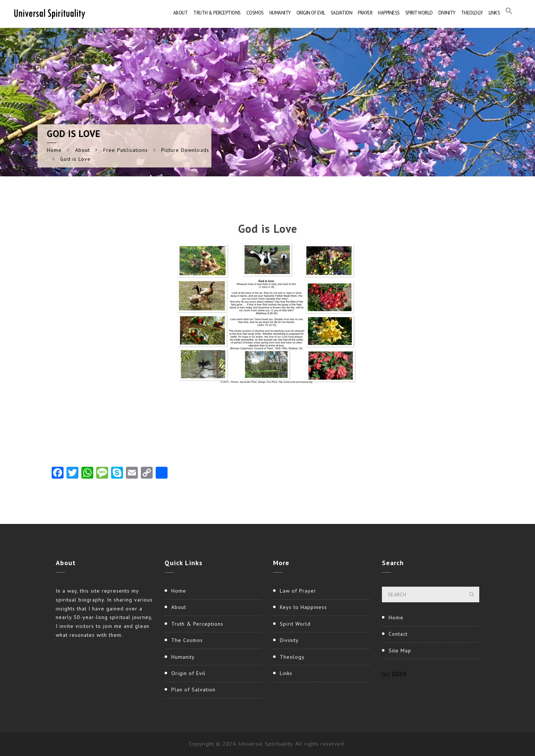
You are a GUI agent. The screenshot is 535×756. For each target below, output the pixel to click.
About (181, 13)
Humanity (280, 13)
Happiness (389, 13)
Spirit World (419, 13)
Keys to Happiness (303, 607)
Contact (398, 634)
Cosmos (255, 13)
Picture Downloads (185, 150)
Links (494, 13)
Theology (472, 13)
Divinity (447, 13)
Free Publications (126, 150)
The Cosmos (187, 640)
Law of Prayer (298, 591)
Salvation (342, 13)
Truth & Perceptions (217, 13)
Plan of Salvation (193, 690)
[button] (509, 13)
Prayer (365, 13)
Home (54, 150)
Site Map (400, 651)
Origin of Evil (311, 13)
